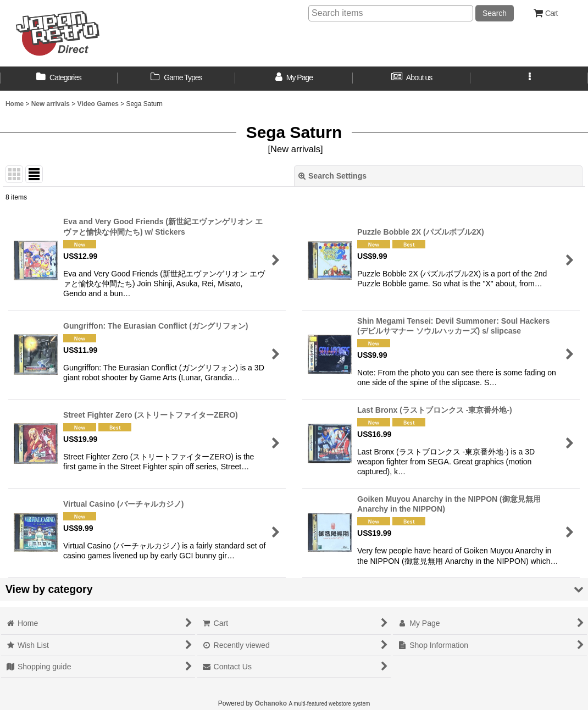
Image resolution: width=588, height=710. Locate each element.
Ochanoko (271, 703)
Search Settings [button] (332, 176)
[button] (529, 79)
